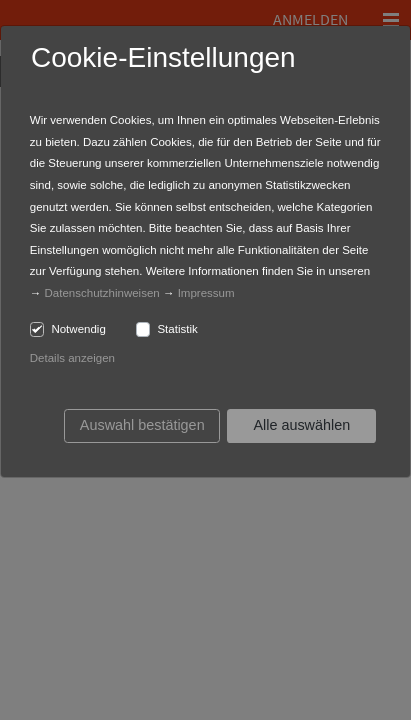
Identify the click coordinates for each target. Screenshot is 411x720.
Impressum (206, 293)
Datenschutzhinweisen (102, 293)
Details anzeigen (72, 358)
